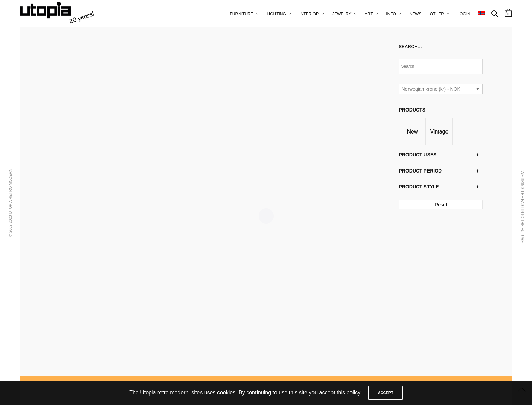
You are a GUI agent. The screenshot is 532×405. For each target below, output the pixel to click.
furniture (241, 14)
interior (309, 14)
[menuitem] (481, 14)
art (369, 14)
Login (464, 14)
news (415, 14)
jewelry (342, 14)
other (437, 14)
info (391, 14)
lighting (276, 14)
